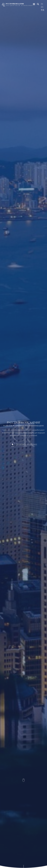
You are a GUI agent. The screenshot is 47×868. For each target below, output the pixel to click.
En (42, 7)
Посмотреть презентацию (27, 444)
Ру (42, 4)
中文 (43, 10)
